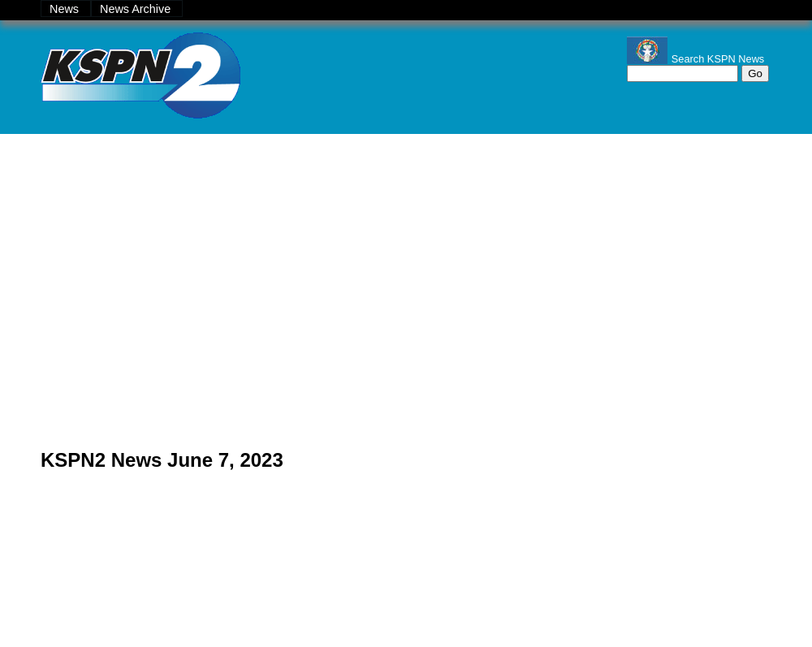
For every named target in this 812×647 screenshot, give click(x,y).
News (66, 9)
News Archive (137, 9)
